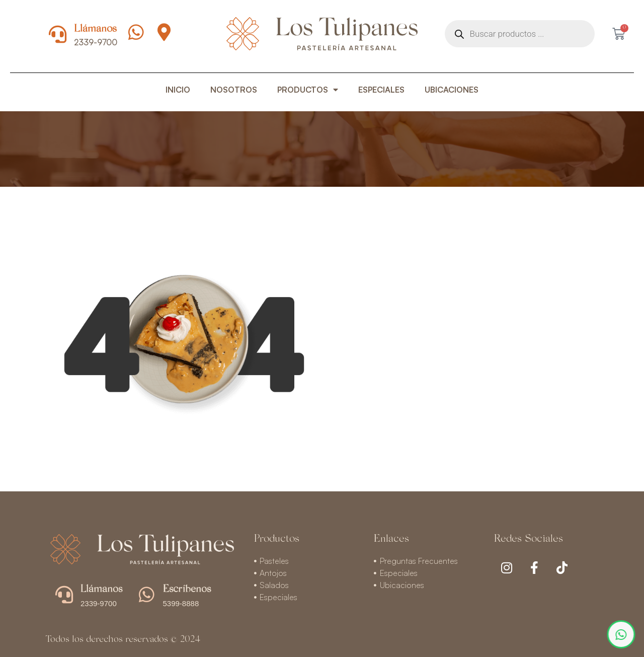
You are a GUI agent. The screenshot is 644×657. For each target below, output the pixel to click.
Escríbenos (187, 590)
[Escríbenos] (147, 594)
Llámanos (95, 29)
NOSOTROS (234, 90)
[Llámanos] (58, 34)
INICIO (178, 90)
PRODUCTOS (308, 90)
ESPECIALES (381, 90)
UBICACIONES (452, 90)
